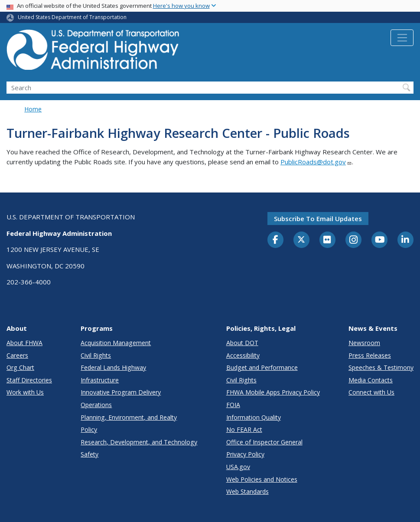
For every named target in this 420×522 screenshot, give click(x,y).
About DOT (242, 343)
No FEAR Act (244, 429)
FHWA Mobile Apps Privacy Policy (273, 392)
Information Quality (254, 417)
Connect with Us (371, 392)
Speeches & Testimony (381, 367)
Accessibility (243, 355)
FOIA (233, 405)
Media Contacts (371, 380)
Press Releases (370, 355)
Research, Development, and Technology (139, 442)
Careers (17, 355)
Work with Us (25, 392)
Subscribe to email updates (318, 219)
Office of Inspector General (264, 442)
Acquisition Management (116, 343)
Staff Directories (29, 380)
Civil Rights (96, 355)
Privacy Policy (245, 454)
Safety (90, 454)
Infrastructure (100, 380)
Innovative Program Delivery (121, 392)
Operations (96, 405)
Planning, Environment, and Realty (129, 417)
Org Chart (20, 367)
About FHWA (24, 343)
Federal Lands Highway (113, 367)
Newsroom (364, 343)
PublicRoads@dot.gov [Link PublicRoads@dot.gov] (316, 162)
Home (33, 109)
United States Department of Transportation (72, 17)
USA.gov (238, 467)
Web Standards (247, 491)
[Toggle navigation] (402, 38)
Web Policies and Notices (262, 479)
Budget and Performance (262, 367)
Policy (89, 429)
